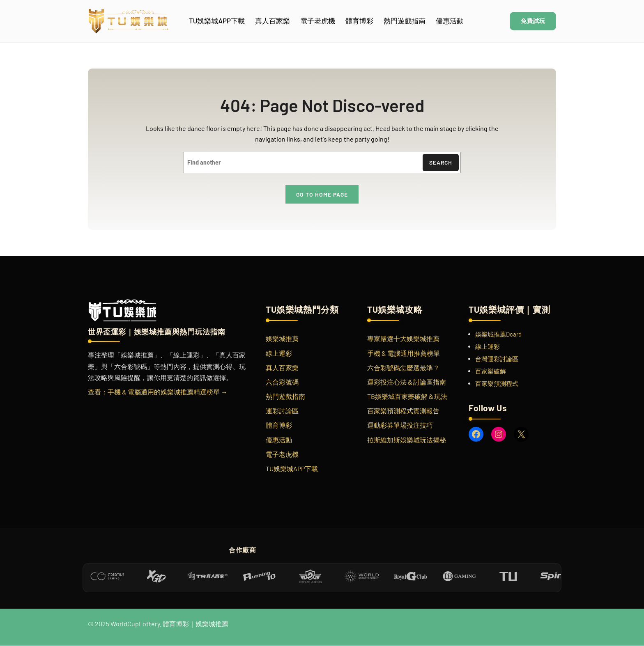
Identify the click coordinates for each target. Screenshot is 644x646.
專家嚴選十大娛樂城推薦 (403, 339)
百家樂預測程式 (497, 384)
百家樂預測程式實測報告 (403, 411)
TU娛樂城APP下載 (292, 469)
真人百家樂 (282, 368)
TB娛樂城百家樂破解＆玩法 (407, 397)
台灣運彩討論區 (497, 360)
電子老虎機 (282, 455)
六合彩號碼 (282, 382)
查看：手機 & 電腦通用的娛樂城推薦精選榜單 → (158, 392)
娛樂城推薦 (282, 339)
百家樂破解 (491, 372)
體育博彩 (279, 426)
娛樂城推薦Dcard (498, 335)
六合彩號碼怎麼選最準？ (403, 368)
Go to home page (322, 195)
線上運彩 (279, 354)
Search (440, 163)
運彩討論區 (282, 411)
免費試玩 (531, 21)
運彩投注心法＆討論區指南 (407, 382)
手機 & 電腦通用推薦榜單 (404, 354)
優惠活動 (279, 440)
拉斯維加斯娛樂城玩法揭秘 (407, 440)
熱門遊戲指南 (285, 397)
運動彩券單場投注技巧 (400, 426)
